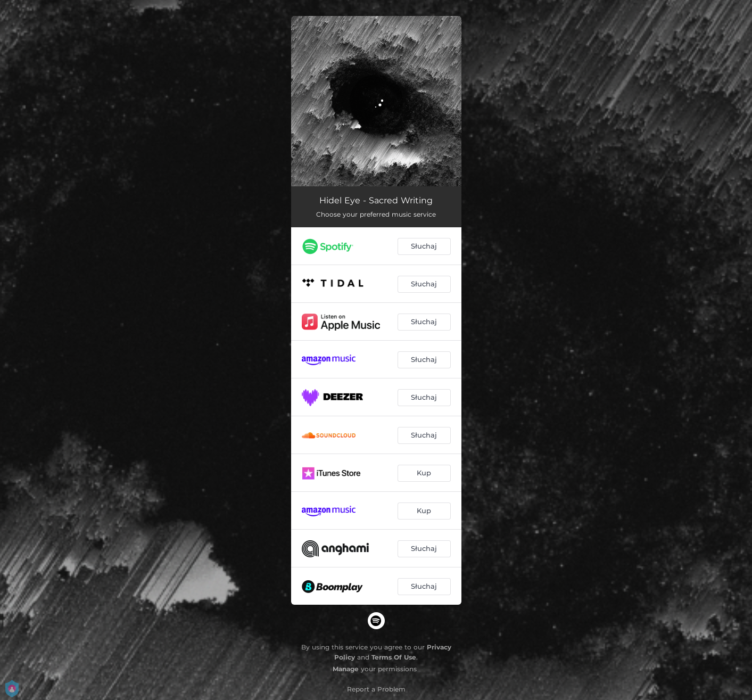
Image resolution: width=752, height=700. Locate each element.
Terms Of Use (394, 657)
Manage (346, 669)
